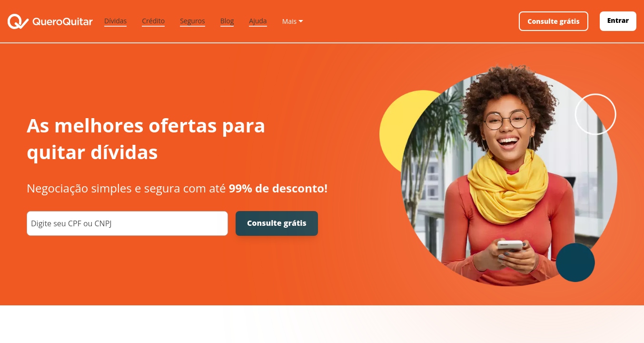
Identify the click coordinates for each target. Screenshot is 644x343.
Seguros (193, 21)
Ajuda (258, 21)
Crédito (153, 21)
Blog (227, 21)
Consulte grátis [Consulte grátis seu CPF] (277, 223)
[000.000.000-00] (127, 223)
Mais (290, 21)
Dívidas (115, 21)
